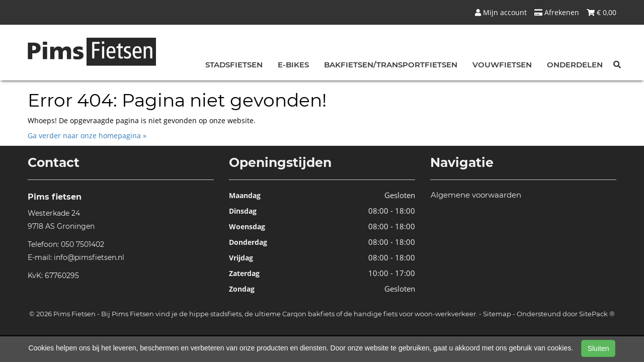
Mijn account (501, 12)
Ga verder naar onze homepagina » (87, 135)
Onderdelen (575, 65)
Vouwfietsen (502, 65)
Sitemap (497, 314)
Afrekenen (557, 12)
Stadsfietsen (234, 65)
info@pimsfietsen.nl (89, 257)
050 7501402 (83, 244)
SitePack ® (597, 314)
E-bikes (293, 65)
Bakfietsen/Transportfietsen (391, 65)
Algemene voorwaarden (476, 195)
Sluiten (598, 348)
